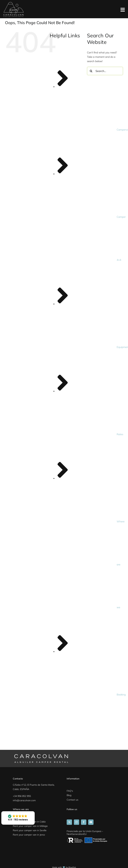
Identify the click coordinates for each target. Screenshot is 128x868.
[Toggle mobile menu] (123, 10)
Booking (121, 695)
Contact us (72, 800)
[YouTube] (91, 822)
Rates (120, 434)
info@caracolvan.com (24, 800)
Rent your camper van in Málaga (30, 826)
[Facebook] (84, 822)
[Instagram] (76, 822)
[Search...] (105, 71)
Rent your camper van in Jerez (29, 835)
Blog (69, 795)
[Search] (91, 71)
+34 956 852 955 (22, 796)
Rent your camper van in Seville (30, 830)
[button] (18, 818)
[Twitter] (69, 822)
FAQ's (70, 791)
